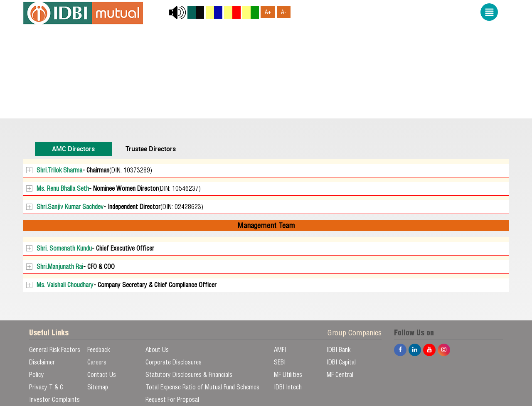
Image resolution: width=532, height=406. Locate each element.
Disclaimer (42, 362)
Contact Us (102, 375)
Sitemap (98, 387)
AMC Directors (73, 149)
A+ (268, 12)
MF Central (340, 375)
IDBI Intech (288, 387)
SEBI (280, 362)
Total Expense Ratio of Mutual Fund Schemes (202, 387)
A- (284, 12)
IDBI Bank (339, 350)
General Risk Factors (55, 350)
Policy (37, 375)
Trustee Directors (151, 149)
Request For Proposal (172, 400)
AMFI (280, 350)
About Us (157, 350)
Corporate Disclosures (174, 362)
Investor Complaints (54, 400)
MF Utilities (288, 375)
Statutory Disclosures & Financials (189, 375)
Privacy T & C (46, 387)
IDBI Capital (341, 362)
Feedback (99, 350)
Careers (97, 362)
